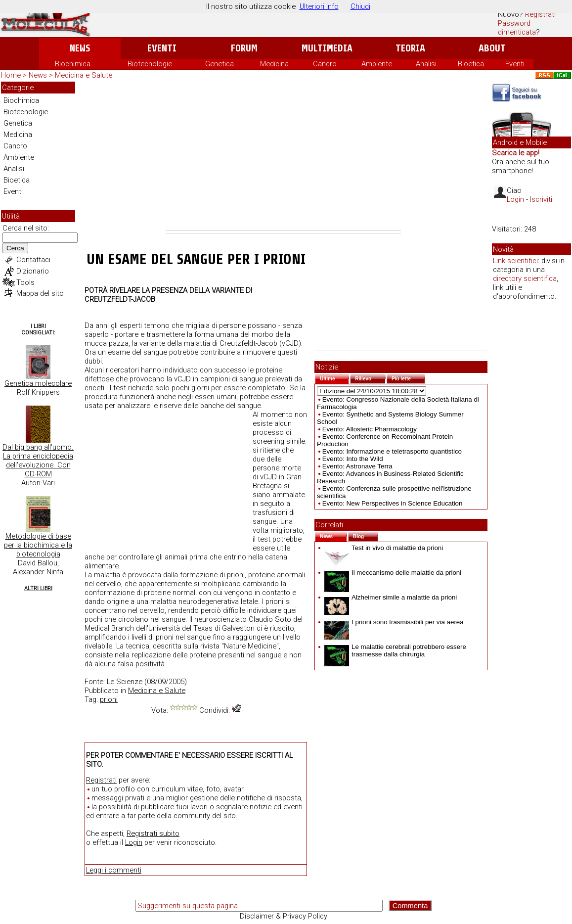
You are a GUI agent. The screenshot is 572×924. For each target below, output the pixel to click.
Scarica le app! (516, 153)
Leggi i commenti (114, 870)
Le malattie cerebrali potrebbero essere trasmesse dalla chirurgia (395, 650)
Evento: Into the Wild (353, 459)
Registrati (540, 14)
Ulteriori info (319, 6)
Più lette (408, 378)
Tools (25, 282)
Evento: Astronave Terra (357, 466)
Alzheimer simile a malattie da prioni (391, 597)
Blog (366, 535)
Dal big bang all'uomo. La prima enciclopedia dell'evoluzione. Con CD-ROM (38, 461)
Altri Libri (38, 588)
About (492, 48)
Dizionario (33, 271)
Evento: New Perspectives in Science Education (393, 503)
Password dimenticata (517, 28)
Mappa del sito (40, 293)
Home (11, 75)
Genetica (220, 64)
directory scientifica (525, 278)
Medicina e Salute (84, 75)
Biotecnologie (150, 64)
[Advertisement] (284, 156)
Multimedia (327, 48)
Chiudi (360, 6)
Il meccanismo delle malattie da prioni (393, 573)
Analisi (426, 64)
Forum (244, 48)
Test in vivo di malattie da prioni (384, 548)
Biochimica (73, 64)
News (80, 48)
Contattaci (33, 260)
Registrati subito (153, 833)
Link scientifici (515, 261)
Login (134, 842)
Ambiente (377, 64)
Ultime (334, 378)
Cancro (325, 64)
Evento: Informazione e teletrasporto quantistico (392, 451)
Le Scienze (125, 682)
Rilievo (370, 378)
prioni (109, 699)
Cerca (15, 248)
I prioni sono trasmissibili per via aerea (394, 622)
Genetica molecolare (38, 383)
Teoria (410, 48)
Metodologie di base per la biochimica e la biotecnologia (38, 545)
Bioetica (471, 64)
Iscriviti (541, 199)
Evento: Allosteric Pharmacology (370, 429)
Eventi (162, 48)
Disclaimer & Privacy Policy (284, 916)
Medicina (274, 64)
